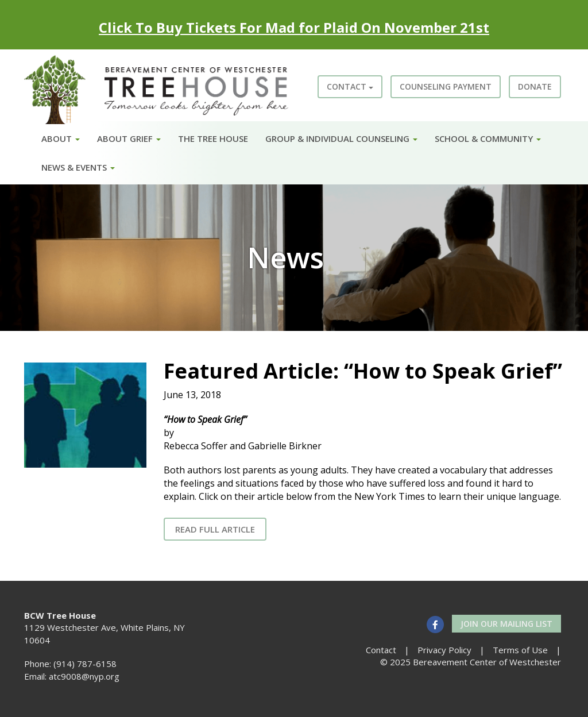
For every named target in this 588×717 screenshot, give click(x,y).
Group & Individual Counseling (341, 138)
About (61, 138)
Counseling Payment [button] (446, 86)
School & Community (488, 138)
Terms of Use (520, 650)
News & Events (78, 167)
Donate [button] (535, 86)
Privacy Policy (444, 650)
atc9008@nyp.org (84, 676)
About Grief (129, 138)
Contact (350, 86)
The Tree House (213, 138)
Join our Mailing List (506, 624)
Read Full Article (215, 529)
